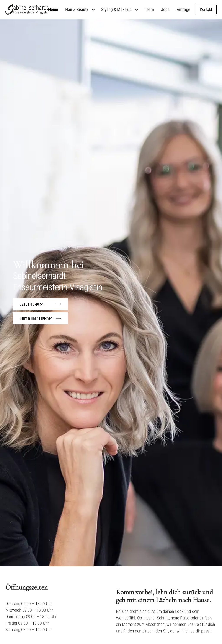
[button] (82, 9)
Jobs (165, 9)
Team (149, 9)
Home (53, 9)
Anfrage (183, 9)
